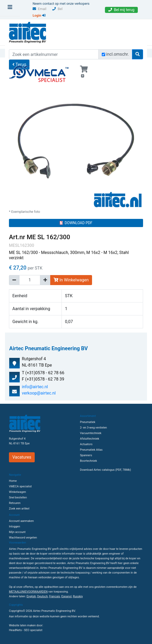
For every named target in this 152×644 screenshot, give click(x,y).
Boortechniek (88, 461)
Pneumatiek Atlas (91, 450)
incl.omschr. (118, 54)
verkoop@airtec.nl (39, 393)
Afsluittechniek (90, 439)
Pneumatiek (88, 422)
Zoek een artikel (19, 509)
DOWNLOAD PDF (76, 223)
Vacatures (22, 457)
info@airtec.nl (35, 387)
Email (39, 9)
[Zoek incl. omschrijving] (103, 54)
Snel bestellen (18, 498)
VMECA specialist (20, 486)
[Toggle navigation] (10, 8)
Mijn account (17, 532)
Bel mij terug (121, 10)
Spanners (86, 455)
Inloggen (14, 527)
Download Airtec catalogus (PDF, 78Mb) (105, 470)
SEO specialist (33, 630)
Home (13, 481)
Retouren (15, 503)
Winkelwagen (17, 492)
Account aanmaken (21, 521)
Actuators (86, 444)
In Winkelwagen (71, 280)
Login (39, 15)
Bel (57, 9)
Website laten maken (22, 625)
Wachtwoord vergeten (23, 538)
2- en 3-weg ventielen (93, 428)
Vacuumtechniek (91, 433)
